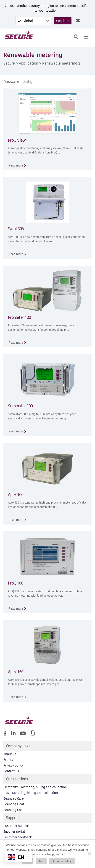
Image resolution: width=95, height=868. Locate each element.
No (41, 861)
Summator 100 (20, 406)
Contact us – (12, 771)
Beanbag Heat (14, 804)
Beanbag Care (14, 799)
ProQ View (17, 140)
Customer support (16, 826)
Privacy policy (13, 765)
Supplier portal (14, 832)
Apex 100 (16, 495)
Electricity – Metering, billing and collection (35, 787)
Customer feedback (18, 837)
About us (10, 754)
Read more (16, 165)
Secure (9, 63)
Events (8, 760)
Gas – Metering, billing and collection (31, 793)
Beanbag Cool (13, 810)
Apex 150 (16, 672)
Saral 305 (16, 229)
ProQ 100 (16, 583)
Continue (63, 21)
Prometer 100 (19, 317)
